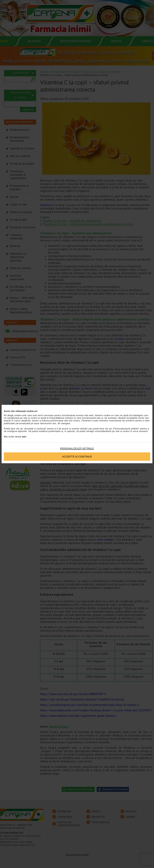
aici (24, 436)
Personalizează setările (77, 448)
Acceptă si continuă (77, 457)
